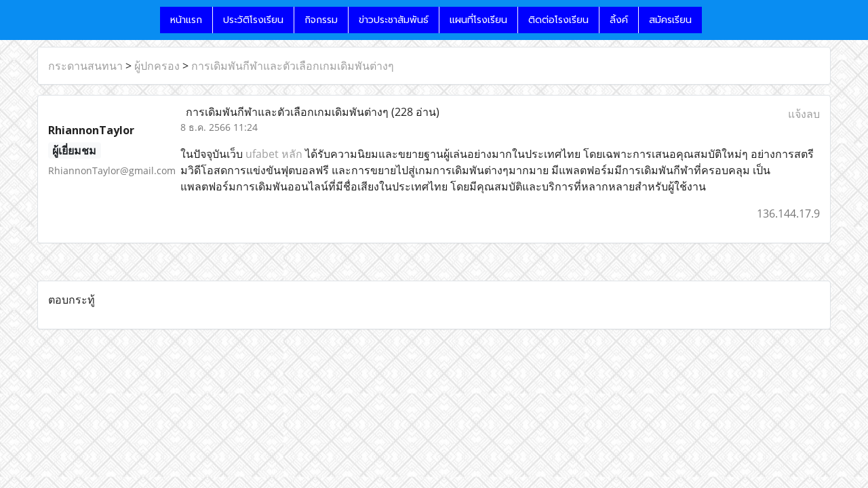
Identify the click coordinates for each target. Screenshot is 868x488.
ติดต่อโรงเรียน (558, 20)
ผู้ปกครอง (157, 66)
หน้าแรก (186, 20)
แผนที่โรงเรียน (478, 20)
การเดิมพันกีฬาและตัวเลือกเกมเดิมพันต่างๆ (293, 66)
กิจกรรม (321, 20)
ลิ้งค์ (619, 20)
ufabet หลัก (274, 154)
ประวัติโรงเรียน (253, 20)
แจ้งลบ (804, 114)
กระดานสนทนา (85, 66)
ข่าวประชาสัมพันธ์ (394, 20)
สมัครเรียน (670, 20)
